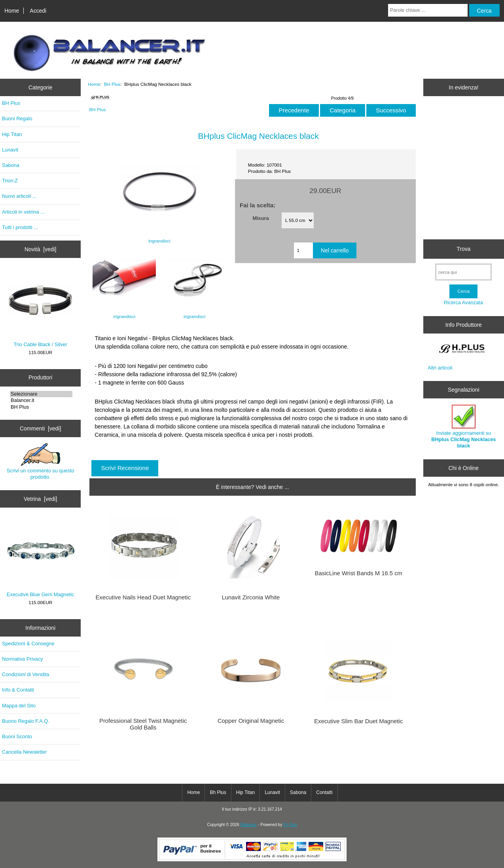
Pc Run (290, 825)
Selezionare (41, 394)
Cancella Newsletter (24, 752)
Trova (463, 249)
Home (12, 11)
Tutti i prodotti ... (20, 227)
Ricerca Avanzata (463, 302)
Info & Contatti (18, 690)
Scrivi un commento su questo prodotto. (41, 461)
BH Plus (41, 407)
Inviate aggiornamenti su (463, 427)
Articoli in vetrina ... (23, 212)
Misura (261, 218)
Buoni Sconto (17, 736)
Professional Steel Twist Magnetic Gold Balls (143, 724)
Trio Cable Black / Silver (40, 308)
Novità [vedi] (40, 249)
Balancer (249, 825)
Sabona (11, 165)
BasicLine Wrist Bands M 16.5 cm (359, 573)
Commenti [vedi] (40, 428)
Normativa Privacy (22, 659)
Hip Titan (12, 134)
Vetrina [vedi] (40, 499)
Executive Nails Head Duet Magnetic (143, 597)
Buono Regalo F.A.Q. (26, 721)
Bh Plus (218, 792)
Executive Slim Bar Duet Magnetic (358, 721)
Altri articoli (440, 368)
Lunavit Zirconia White (251, 597)
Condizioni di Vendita (26, 674)
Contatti (324, 792)
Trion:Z (10, 181)
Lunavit (10, 150)
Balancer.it (41, 400)
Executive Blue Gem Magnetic (41, 558)
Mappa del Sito (19, 706)
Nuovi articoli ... (19, 196)
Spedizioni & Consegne (28, 643)
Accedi (38, 11)
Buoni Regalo (17, 118)
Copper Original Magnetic (251, 721)
